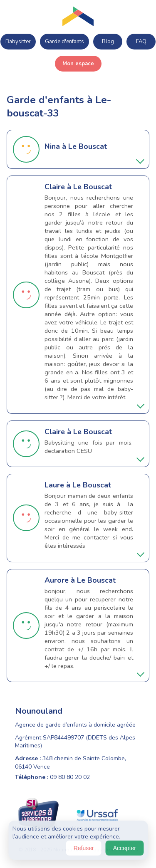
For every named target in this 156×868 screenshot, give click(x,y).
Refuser (84, 848)
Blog (108, 42)
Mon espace (78, 64)
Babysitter (18, 42)
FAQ (141, 42)
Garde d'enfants (64, 42)
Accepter (125, 848)
